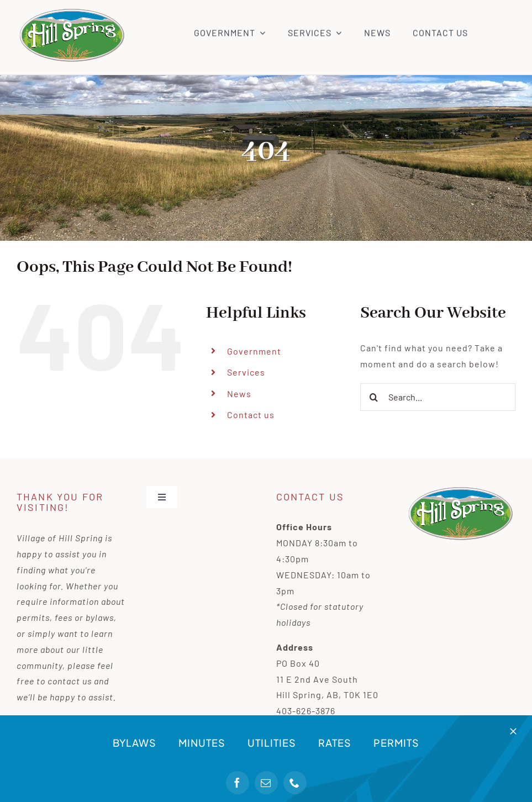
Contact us (251, 415)
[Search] (374, 397)
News (239, 394)
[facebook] (238, 783)
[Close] (513, 731)
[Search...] (438, 397)
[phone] (295, 783)
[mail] (266, 783)
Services (246, 372)
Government (254, 351)
